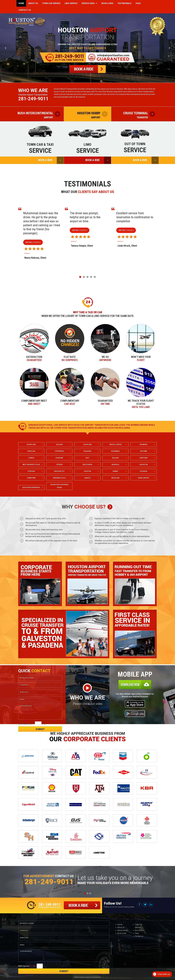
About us (121, 928)
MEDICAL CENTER (116, 445)
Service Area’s (123, 930)
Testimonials (124, 3)
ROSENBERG (115, 451)
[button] (80, 277)
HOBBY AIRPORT (144, 478)
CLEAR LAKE (87, 445)
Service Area (88, 3)
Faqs (138, 3)
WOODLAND (116, 478)
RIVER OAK (31, 451)
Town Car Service (51, 3)
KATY (87, 458)
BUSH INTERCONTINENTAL (31, 488)
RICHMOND (144, 445)
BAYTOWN (144, 451)
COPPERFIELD (59, 451)
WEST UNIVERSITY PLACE (31, 465)
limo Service (140, 930)
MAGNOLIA (115, 465)
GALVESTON (144, 465)
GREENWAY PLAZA (59, 478)
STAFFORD (31, 471)
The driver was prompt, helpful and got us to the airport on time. (132, 217)
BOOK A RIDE (51, 160)
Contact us (139, 936)
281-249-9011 (33, 99)
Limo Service (71, 3)
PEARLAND (59, 458)
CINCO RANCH (87, 465)
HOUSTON (87, 471)
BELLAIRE (116, 458)
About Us (33, 3)
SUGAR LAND (31, 445)
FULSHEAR (144, 471)
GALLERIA (59, 445)
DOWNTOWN (31, 478)
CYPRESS (59, 465)
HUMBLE (115, 471)
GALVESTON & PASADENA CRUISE (59, 486)
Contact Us (25, 10)
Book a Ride (107, 3)
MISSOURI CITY (59, 471)
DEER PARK (144, 458)
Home (21, 3)
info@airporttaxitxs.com (49, 907)
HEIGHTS (87, 478)
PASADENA (87, 451)
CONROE (31, 458)
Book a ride (122, 933)
